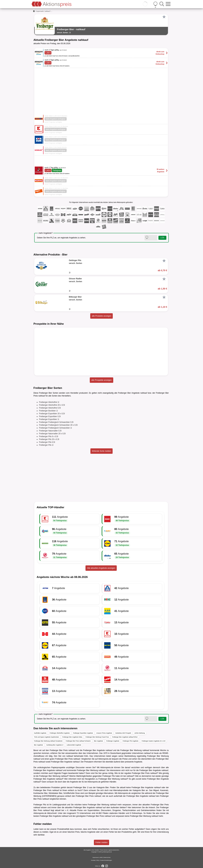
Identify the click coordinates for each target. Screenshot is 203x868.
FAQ (98, 860)
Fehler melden (102, 842)
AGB (101, 857)
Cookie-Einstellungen (106, 860)
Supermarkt (40, 11)
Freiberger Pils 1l (46, 445)
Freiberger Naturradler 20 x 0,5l (52, 434)
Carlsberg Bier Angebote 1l (55, 745)
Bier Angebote (99, 741)
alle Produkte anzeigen (101, 316)
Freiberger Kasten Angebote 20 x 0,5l (153, 741)
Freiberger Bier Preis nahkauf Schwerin (78, 741)
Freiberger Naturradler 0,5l (50, 431)
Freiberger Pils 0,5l (47, 442)
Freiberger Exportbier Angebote (83, 733)
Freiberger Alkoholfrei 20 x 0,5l (52, 405)
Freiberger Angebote (113, 741)
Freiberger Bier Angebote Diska (72, 737)
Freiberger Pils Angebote (130, 741)
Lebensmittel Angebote (74, 745)
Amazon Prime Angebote (104, 733)
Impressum (96, 857)
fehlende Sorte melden (102, 451)
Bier (107, 788)
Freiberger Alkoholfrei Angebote (60, 733)
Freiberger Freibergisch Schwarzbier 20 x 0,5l (58, 425)
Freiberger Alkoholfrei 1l (49, 402)
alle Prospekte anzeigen (101, 380)
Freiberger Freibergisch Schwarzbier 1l (55, 428)
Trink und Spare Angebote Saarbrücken (46, 737)
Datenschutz (107, 857)
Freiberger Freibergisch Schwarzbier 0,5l (56, 422)
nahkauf (47, 11)
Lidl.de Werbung (139, 733)
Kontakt (93, 860)
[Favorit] (164, 17)
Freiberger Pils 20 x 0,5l (49, 439)
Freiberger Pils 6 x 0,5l (49, 436)
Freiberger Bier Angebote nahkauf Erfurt (125, 737)
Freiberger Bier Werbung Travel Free (97, 737)
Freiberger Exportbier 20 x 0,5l (52, 414)
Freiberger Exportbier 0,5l (50, 416)
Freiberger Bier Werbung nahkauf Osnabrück (48, 741)
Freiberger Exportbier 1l (49, 419)
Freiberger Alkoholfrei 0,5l (50, 408)
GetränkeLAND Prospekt (123, 733)
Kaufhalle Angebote (40, 733)
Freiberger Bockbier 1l (48, 411)
